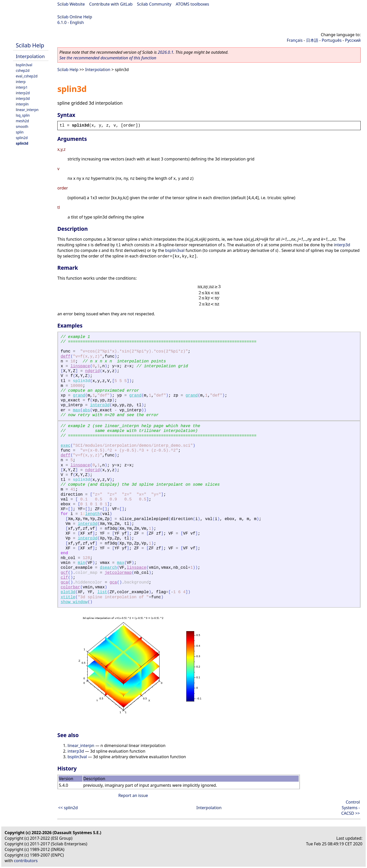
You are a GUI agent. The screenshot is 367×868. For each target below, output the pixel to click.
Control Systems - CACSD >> (351, 808)
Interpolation (30, 56)
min (81, 563)
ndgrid (93, 371)
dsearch (108, 568)
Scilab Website (71, 4)
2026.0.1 (166, 52)
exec (65, 446)
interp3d (23, 98)
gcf (64, 573)
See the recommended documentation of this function (108, 58)
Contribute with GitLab (111, 4)
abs (86, 410)
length (93, 514)
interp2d (23, 93)
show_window (74, 602)
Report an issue (133, 795)
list (102, 592)
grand (79, 396)
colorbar (70, 587)
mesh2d (22, 121)
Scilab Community (154, 4)
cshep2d (23, 70)
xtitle (68, 597)
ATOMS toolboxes (193, 4)
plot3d (68, 592)
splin (20, 132)
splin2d (22, 138)
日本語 (312, 40)
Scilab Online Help (75, 17)
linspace (80, 366)
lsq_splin (23, 115)
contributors (26, 861)
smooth (22, 126)
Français (295, 40)
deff (65, 357)
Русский (353, 40)
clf (64, 578)
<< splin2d (68, 808)
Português (332, 40)
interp (21, 82)
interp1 (22, 87)
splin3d (22, 143)
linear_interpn (27, 110)
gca (64, 582)
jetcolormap (118, 573)
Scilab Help (30, 45)
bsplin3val (24, 65)
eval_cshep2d (27, 76)
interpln (22, 104)
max (77, 410)
